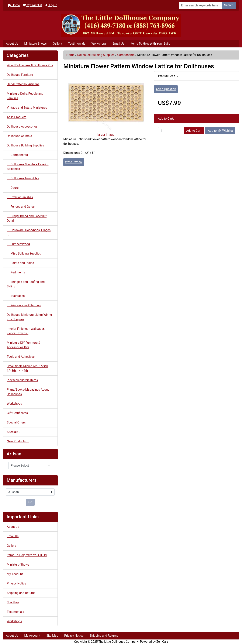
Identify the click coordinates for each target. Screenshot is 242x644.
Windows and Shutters (24, 305)
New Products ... (18, 441)
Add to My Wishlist (220, 131)
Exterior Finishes (20, 197)
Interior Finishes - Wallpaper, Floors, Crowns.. (26, 331)
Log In (51, 5)
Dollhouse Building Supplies (96, 55)
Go (30, 502)
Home (14, 5)
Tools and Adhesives (21, 357)
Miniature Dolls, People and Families (25, 96)
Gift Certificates (17, 413)
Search (229, 5)
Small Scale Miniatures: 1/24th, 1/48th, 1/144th (28, 368)
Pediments (16, 272)
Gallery (57, 44)
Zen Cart (162, 642)
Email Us (118, 44)
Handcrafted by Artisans (23, 84)
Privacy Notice (16, 583)
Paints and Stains (20, 263)
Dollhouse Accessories (22, 127)
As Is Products (17, 117)
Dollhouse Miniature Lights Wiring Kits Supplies (29, 317)
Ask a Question (166, 89)
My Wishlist (33, 5)
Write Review (74, 162)
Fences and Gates (21, 207)
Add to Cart (194, 131)
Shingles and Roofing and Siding (26, 284)
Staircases (16, 296)
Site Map (13, 602)
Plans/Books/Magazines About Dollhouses (28, 392)
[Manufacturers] (30, 492)
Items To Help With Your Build (150, 44)
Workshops (99, 44)
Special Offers (16, 422)
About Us (12, 44)
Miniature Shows (35, 44)
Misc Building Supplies (24, 253)
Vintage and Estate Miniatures (27, 108)
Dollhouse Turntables (23, 178)
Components (126, 55)
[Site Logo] (121, 25)
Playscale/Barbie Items (22, 380)
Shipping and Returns (21, 593)
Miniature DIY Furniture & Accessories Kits (24, 345)
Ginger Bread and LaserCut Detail (27, 218)
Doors (13, 188)
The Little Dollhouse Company (118, 642)
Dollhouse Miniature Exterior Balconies (28, 167)
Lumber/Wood (18, 244)
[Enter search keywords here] (200, 5)
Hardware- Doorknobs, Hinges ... (29, 232)
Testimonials (77, 44)
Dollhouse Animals (19, 136)
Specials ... (14, 432)
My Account (15, 574)
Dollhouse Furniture (20, 75)
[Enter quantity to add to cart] (171, 131)
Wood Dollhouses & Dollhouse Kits (30, 65)
